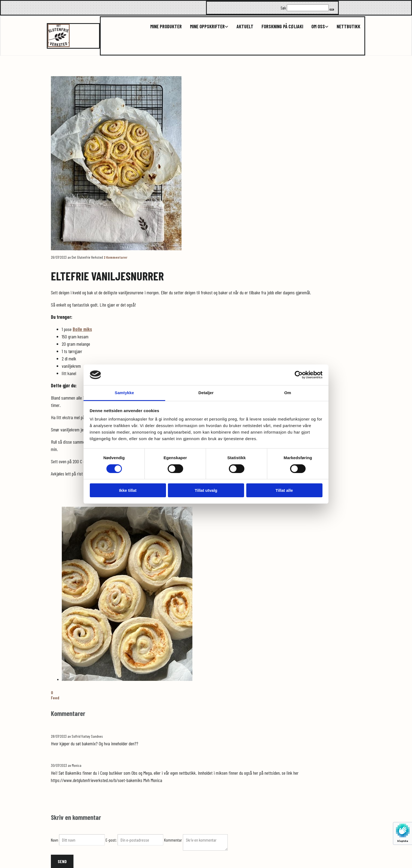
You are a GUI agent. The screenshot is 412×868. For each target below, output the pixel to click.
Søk (283, 8)
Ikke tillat (128, 490)
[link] (205, 27)
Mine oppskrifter (207, 27)
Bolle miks (82, 329)
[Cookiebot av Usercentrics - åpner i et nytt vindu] (299, 375)
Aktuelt (245, 27)
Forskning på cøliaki (282, 27)
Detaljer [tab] (206, 393)
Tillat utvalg (206, 490)
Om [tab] (288, 393)
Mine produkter (166, 27)
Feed (55, 698)
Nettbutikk (348, 27)
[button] (332, 10)
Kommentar (173, 840)
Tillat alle (284, 490)
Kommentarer (116, 257)
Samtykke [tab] (124, 393)
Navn (55, 840)
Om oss (318, 27)
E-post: (112, 840)
